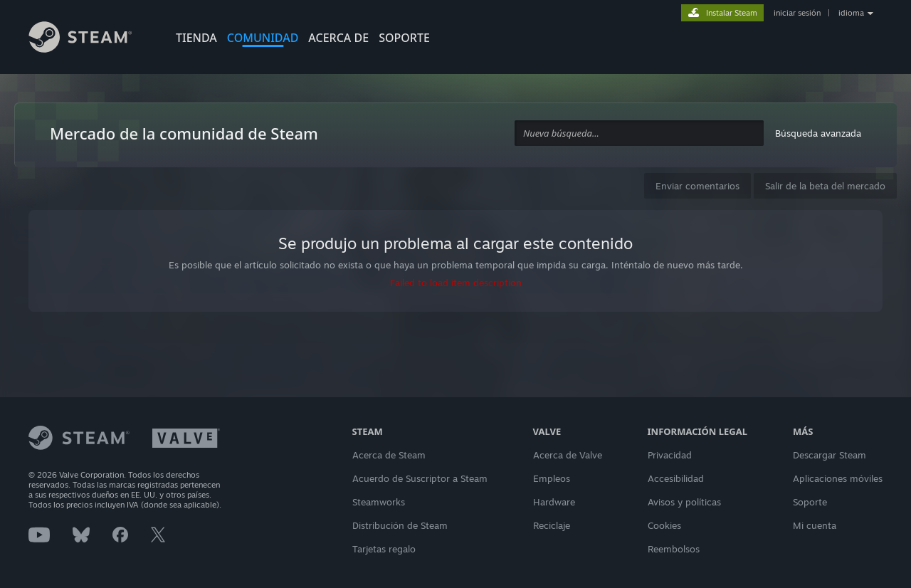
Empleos (552, 478)
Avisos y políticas (684, 502)
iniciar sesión (797, 13)
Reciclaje (552, 525)
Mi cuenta (815, 525)
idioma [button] (851, 13)
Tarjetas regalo (384, 549)
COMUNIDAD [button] (263, 38)
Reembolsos (674, 549)
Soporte (810, 502)
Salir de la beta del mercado (825, 186)
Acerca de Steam (389, 455)
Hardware (554, 502)
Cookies (664, 525)
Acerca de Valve (568, 455)
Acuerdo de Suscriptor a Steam (420, 478)
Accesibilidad (676, 478)
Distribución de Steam (400, 525)
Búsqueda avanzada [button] (818, 133)
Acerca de (338, 38)
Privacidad (670, 455)
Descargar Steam (830, 455)
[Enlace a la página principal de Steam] (91, 39)
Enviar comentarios (697, 186)
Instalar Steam (732, 13)
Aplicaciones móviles (838, 478)
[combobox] (639, 133)
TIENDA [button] (196, 38)
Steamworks (379, 502)
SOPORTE (404, 38)
